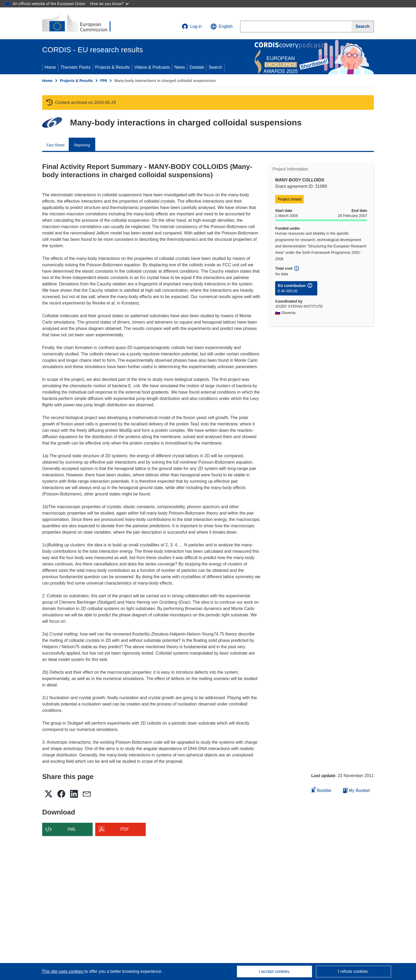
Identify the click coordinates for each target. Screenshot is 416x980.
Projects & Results (113, 67)
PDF (125, 829)
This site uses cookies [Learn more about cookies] (63, 971)
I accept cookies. (274, 971)
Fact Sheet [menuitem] (55, 145)
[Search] (363, 27)
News (180, 67)
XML (72, 829)
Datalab (197, 67)
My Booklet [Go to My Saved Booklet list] (356, 790)
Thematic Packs (76, 67)
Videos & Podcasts (152, 67)
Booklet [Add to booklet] (322, 790)
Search (215, 67)
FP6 (104, 81)
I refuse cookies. (354, 971)
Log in (192, 27)
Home (50, 67)
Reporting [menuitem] (82, 145)
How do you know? (110, 4)
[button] (222, 27)
